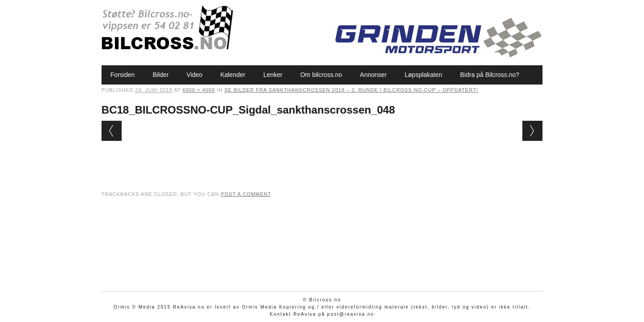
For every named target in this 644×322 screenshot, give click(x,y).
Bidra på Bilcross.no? (490, 75)
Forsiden (123, 75)
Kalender (233, 75)
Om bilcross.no (321, 75)
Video (195, 75)
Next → (532, 131)
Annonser (373, 75)
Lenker (273, 75)
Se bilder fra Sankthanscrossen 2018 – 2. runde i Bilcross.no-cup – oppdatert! (351, 90)
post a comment (246, 194)
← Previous (112, 131)
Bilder (161, 75)
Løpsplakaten (424, 75)
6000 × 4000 (199, 90)
